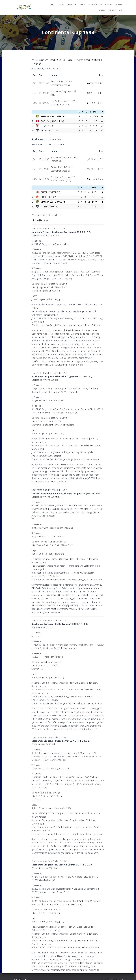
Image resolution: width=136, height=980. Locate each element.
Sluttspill (63, 60)
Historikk (61, 4)
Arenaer (119, 4)
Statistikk (100, 60)
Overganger (39, 63)
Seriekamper (42, 60)
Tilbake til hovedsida (41, 220)
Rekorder (109, 4)
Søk (120, 10)
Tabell (53, 60)
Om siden (112, 10)
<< (33, 60)
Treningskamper (86, 60)
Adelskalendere (95, 4)
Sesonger (72, 4)
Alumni (82, 4)
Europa (73, 60)
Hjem (52, 4)
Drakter (102, 10)
